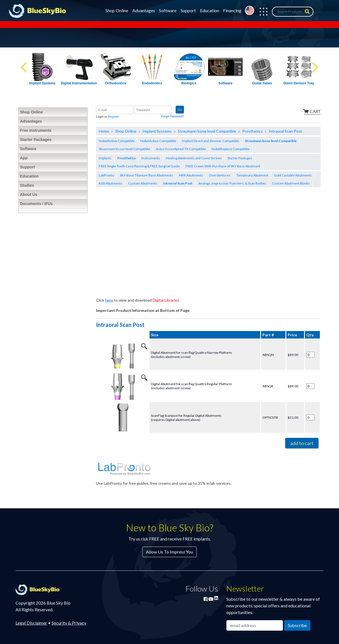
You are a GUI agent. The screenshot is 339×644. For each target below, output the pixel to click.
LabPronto (106, 175)
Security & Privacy (69, 623)
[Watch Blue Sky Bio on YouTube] (211, 599)
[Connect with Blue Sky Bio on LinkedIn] (216, 598)
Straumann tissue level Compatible (124, 149)
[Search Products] (293, 12)
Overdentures (220, 175)
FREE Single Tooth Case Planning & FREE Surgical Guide (139, 166)
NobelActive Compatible (117, 141)
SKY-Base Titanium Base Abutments (146, 175)
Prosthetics (252, 131)
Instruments (151, 158)
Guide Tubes (262, 83)
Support (188, 10)
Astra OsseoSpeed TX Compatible (181, 149)
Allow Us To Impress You (169, 552)
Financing (232, 10)
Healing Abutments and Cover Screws (194, 158)
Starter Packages (240, 158)
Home (104, 131)
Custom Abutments (143, 183)
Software (168, 10)
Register (114, 117)
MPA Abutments (191, 175)
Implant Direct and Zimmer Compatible (211, 141)
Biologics (189, 83)
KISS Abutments (111, 183)
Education (210, 10)
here (109, 300)
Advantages (144, 10)
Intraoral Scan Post (285, 131)
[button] (261, 12)
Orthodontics (116, 83)
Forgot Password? (173, 116)
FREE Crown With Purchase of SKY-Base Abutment (223, 166)
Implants (105, 158)
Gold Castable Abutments (293, 175)
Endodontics (152, 83)
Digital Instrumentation (79, 83)
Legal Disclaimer (31, 623)
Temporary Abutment (252, 175)
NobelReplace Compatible (231, 149)
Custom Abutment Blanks (291, 183)
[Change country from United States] (250, 10)
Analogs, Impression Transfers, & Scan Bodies (232, 183)
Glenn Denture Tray (299, 83)
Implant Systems (42, 83)
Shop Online (117, 10)
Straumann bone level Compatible (207, 131)
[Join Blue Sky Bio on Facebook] (206, 599)
